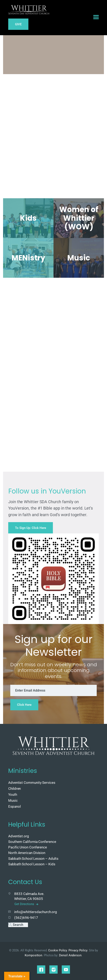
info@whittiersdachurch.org (36, 912)
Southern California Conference (32, 842)
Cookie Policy (58, 950)
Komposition (33, 955)
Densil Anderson (70, 955)
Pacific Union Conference (28, 847)
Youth (13, 794)
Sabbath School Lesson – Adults (33, 859)
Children (15, 789)
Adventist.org (19, 836)
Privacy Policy (78, 950)
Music (13, 800)
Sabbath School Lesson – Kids (32, 864)
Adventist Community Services (32, 783)
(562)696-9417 (26, 918)
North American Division (27, 853)
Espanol (14, 806)
